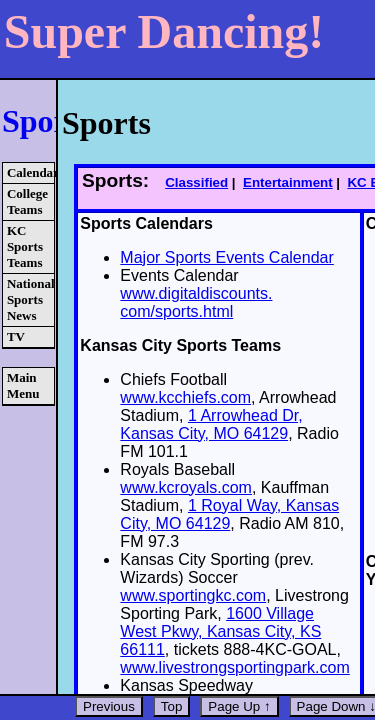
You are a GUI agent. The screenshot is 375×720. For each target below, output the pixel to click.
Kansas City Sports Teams (180, 345)
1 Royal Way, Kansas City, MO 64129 (229, 514)
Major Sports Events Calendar (226, 257)
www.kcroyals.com (186, 487)
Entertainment (288, 182)
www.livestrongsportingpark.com (234, 667)
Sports (46, 121)
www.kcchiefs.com (185, 397)
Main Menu (23, 385)
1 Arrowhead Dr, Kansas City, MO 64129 (211, 424)
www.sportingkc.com (193, 595)
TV (16, 336)
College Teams (27, 201)
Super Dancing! (164, 31)
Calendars (30, 172)
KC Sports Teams (25, 246)
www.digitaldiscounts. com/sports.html (196, 302)
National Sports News (30, 299)
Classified (196, 182)
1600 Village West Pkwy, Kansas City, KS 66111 (220, 631)
